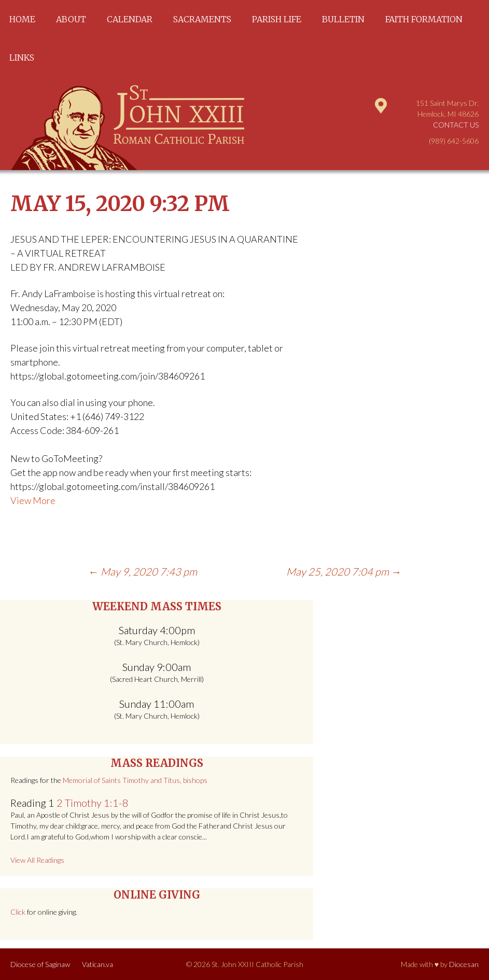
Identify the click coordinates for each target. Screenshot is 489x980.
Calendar (130, 19)
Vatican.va (97, 964)
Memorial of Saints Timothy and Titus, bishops (135, 780)
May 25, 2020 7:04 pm (344, 571)
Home (22, 19)
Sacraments (202, 19)
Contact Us (456, 125)
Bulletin (343, 19)
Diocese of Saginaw (40, 964)
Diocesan (464, 964)
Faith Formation (424, 19)
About (71, 19)
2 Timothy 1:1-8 (93, 803)
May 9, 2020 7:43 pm (143, 571)
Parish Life (277, 19)
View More (33, 500)
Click (18, 912)
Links (22, 58)
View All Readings (37, 860)
